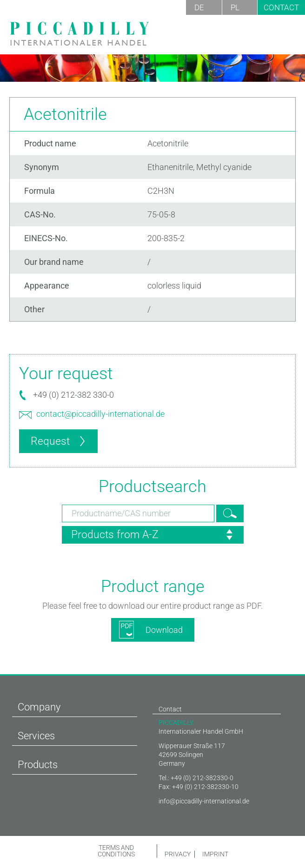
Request (50, 441)
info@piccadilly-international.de (204, 801)
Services (36, 736)
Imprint (215, 854)
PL (235, 7)
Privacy (177, 854)
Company (39, 707)
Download (164, 630)
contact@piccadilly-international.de (100, 414)
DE (199, 7)
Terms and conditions (116, 851)
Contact (281, 7)
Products (38, 765)
